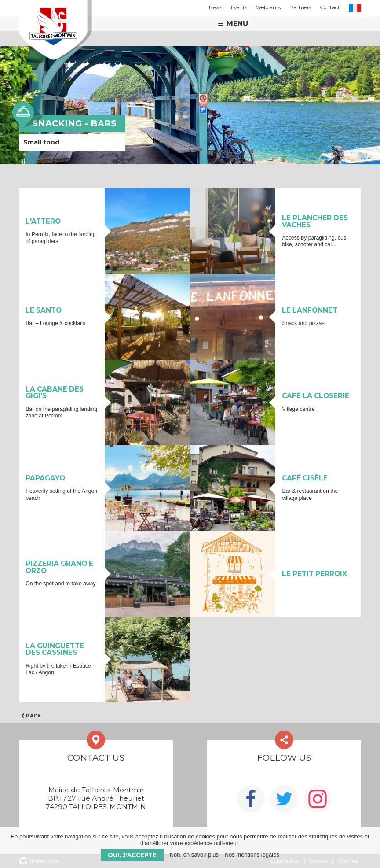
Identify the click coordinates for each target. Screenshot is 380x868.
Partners (300, 7)
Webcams (268, 7)
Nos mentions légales (252, 855)
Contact (330, 7)
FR (355, 8)
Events (239, 7)
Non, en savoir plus (194, 855)
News (216, 7)
